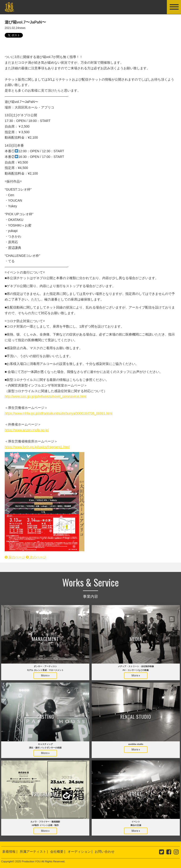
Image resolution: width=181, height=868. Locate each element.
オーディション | (80, 852)
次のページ (36, 557)
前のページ (15, 557)
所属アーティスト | (34, 852)
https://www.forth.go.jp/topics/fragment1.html (37, 447)
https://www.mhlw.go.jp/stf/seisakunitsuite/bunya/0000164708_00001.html (59, 413)
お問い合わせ (105, 852)
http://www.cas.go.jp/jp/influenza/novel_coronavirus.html (46, 396)
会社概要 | (58, 852)
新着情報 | (10, 852)
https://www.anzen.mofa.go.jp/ (27, 430)
